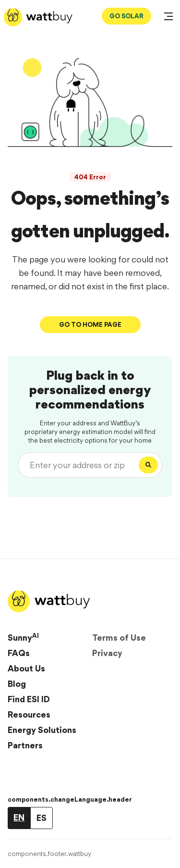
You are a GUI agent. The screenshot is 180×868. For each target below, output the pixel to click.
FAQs (19, 653)
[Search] (148, 465)
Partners (25, 745)
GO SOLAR (126, 16)
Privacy (107, 653)
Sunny (23, 637)
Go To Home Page (90, 324)
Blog (17, 684)
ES (42, 818)
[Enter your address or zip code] (80, 465)
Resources (29, 714)
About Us (26, 668)
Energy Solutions (42, 730)
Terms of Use (119, 638)
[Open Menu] (168, 17)
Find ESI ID (29, 699)
